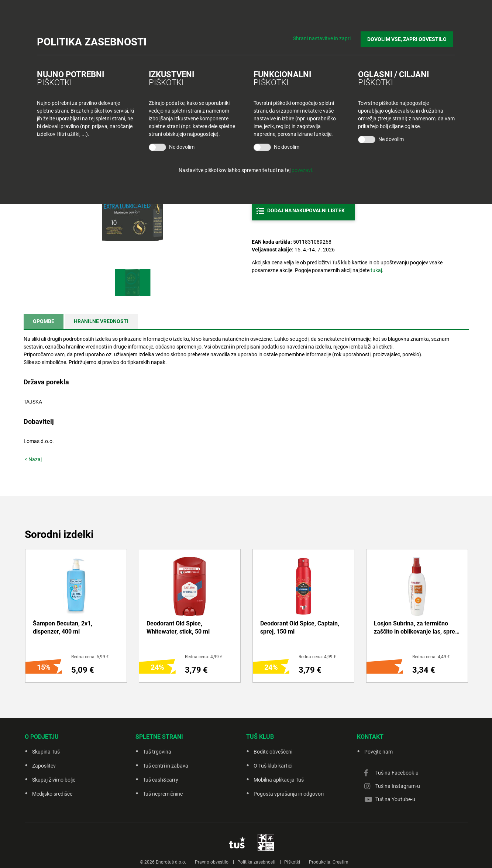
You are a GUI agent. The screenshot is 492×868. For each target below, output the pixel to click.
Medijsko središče (52, 794)
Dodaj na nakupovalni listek (306, 210)
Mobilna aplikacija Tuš (279, 780)
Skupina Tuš (46, 752)
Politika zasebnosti (256, 862)
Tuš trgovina (157, 752)
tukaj (376, 270)
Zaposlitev (44, 766)
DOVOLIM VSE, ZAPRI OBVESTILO (409, 37)
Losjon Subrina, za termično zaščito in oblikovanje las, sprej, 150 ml (416, 628)
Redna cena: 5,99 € (90, 657)
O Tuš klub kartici (273, 766)
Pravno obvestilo (212, 862)
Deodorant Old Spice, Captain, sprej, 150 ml (300, 627)
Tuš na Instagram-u (398, 786)
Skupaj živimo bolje (54, 780)
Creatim (340, 862)
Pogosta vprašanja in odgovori (289, 794)
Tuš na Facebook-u (397, 773)
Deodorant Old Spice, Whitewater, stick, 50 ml (178, 627)
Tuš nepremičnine (163, 794)
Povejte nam (379, 752)
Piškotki (292, 862)
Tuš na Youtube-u (395, 799)
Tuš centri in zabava (166, 766)
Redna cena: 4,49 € (431, 657)
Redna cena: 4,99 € (204, 657)
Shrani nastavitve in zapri (325, 37)
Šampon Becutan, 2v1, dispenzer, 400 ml (63, 627)
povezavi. (302, 170)
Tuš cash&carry (161, 780)
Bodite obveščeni (273, 752)
